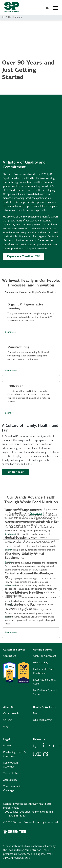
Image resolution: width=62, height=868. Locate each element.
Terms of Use (11, 773)
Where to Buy (41, 663)
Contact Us (10, 656)
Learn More (11, 332)
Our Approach (11, 714)
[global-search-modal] (48, 8)
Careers (8, 720)
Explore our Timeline (24, 256)
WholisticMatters (43, 720)
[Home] (3, 17)
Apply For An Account (45, 656)
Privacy (7, 746)
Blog (36, 714)
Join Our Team (15, 472)
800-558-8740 (17, 816)
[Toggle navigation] (56, 8)
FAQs (6, 727)
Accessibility (10, 780)
